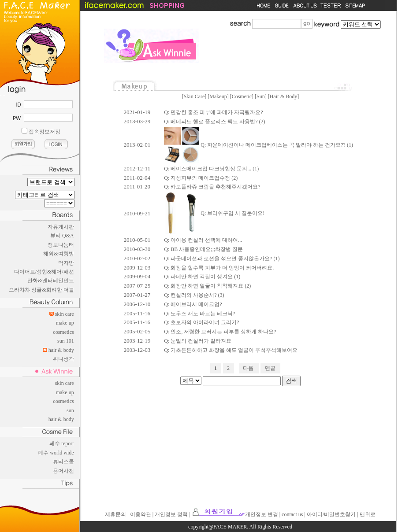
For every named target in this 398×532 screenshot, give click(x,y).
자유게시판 (61, 227)
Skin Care (194, 96)
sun (70, 410)
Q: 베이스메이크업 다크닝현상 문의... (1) (211, 169)
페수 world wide (56, 453)
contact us (292, 514)
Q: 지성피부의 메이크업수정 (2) (201, 178)
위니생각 (63, 359)
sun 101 (66, 341)
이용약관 (141, 514)
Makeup (218, 96)
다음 (248, 368)
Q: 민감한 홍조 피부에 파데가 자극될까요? (213, 112)
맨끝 (270, 368)
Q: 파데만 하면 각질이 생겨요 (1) (202, 277)
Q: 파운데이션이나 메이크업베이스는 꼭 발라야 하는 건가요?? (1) (259, 145)
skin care (65, 314)
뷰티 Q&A (62, 236)
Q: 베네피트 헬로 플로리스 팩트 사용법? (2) (214, 122)
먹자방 (66, 263)
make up (65, 323)
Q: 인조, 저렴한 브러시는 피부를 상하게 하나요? (220, 332)
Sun (261, 96)
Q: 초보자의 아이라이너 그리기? (201, 322)
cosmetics (63, 332)
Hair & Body (284, 96)
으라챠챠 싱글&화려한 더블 (41, 290)
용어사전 (63, 471)
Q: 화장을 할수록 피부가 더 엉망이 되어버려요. (219, 268)
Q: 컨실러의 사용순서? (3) (194, 295)
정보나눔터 (61, 245)
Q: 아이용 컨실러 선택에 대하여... (203, 240)
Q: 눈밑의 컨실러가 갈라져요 (198, 341)
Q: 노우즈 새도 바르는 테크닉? (199, 314)
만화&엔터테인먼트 (50, 281)
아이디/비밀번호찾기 (331, 514)
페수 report (62, 443)
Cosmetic (242, 96)
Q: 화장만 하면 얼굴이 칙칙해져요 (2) (207, 286)
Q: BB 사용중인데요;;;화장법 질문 (203, 249)
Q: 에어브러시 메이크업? (193, 304)
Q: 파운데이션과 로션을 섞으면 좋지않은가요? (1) (222, 259)
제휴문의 (115, 514)
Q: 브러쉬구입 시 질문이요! (214, 213)
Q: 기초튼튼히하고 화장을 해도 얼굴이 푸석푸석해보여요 (231, 350)
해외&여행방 (58, 254)
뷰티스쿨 (63, 462)
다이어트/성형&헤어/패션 (44, 272)
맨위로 (368, 514)
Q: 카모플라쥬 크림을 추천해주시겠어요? (212, 187)
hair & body (61, 350)
